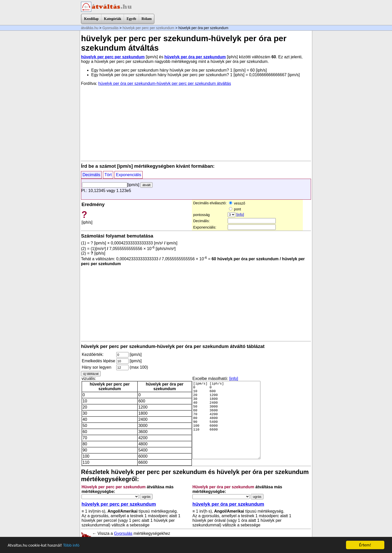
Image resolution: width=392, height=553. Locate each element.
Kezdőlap (91, 19)
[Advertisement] (196, 123)
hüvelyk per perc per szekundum (148, 28)
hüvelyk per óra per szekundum (195, 57)
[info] (240, 215)
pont (235, 209)
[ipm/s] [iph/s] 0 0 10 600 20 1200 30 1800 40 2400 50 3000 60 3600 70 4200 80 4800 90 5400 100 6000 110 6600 (226, 420)
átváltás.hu (90, 28)
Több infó (71, 546)
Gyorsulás (111, 28)
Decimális (91, 175)
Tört (108, 175)
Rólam (147, 19)
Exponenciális (129, 175)
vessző (237, 203)
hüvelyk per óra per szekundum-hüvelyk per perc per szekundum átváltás (165, 83)
